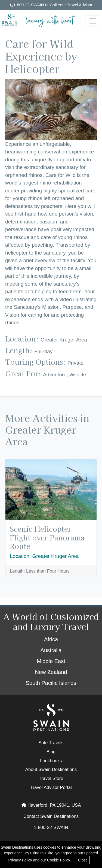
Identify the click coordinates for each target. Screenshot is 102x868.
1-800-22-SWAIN (27, 5)
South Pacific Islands (51, 683)
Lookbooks (51, 761)
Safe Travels (51, 743)
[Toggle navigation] (93, 21)
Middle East (51, 661)
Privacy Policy (20, 860)
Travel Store (51, 778)
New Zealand (51, 672)
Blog (51, 752)
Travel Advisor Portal (51, 787)
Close (83, 860)
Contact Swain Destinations (51, 816)
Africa (51, 639)
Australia (51, 650)
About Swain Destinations (51, 769)
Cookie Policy (58, 860)
